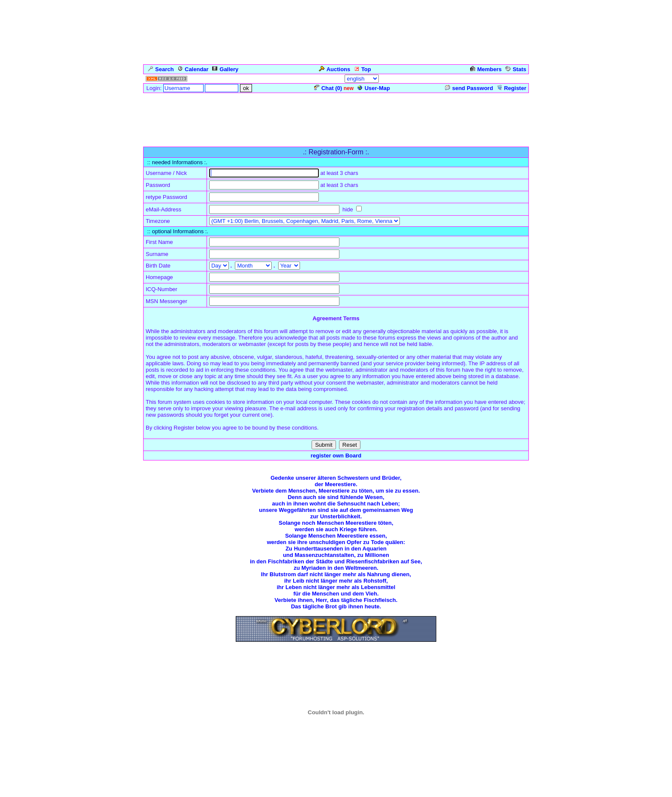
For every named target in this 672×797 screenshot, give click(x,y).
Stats (516, 69)
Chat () (328, 88)
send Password (469, 88)
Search (161, 69)
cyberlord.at (392, 791)
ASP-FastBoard (312, 791)
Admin (516, 79)
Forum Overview (165, 142)
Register (511, 88)
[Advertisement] (336, 113)
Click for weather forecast (336, 759)
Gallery (225, 69)
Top (363, 69)
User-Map (374, 88)
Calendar (193, 69)
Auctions (335, 69)
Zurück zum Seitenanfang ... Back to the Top (336, 665)
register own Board (336, 456)
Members (486, 69)
